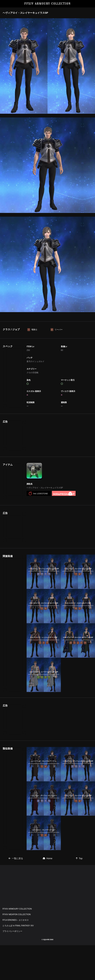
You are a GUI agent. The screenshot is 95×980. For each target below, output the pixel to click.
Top (79, 858)
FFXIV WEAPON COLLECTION (17, 914)
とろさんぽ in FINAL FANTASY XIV (18, 926)
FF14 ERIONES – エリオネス (16, 920)
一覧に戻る (16, 858)
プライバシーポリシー (12, 931)
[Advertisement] (44, 436)
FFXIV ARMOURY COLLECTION (48, 4)
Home (47, 858)
